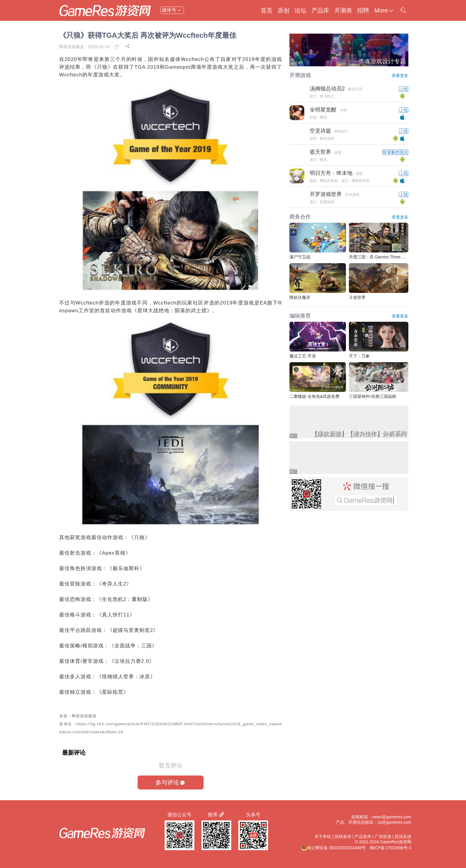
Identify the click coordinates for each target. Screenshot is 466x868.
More (384, 10)
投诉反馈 (403, 836)
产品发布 (363, 836)
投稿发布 (343, 836)
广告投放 (383, 836)
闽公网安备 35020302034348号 (333, 848)
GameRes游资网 (396, 842)
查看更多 (400, 76)
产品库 (320, 10)
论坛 (300, 10)
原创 (284, 10)
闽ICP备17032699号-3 (391, 848)
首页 (267, 10)
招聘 (363, 10)
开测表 (343, 10)
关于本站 (323, 836)
